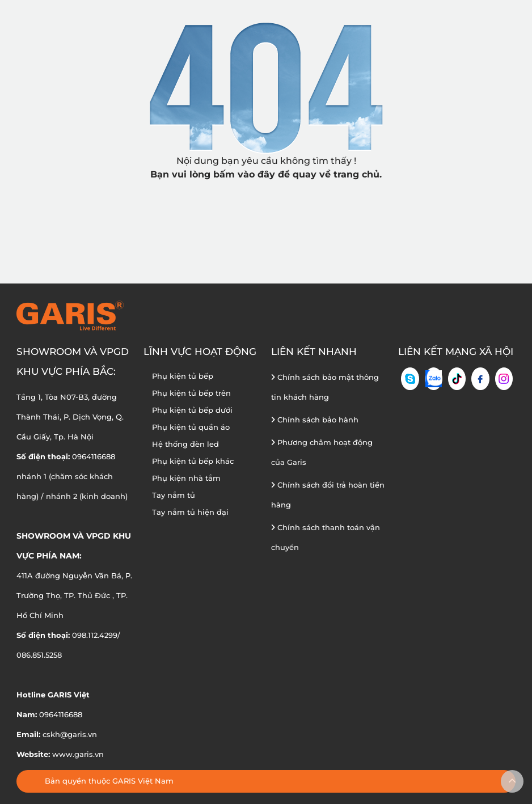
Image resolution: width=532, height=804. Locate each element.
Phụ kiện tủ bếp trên (191, 393)
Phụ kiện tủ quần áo (191, 427)
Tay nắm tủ (174, 495)
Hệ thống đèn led (185, 444)
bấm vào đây (244, 174)
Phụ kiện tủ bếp (183, 376)
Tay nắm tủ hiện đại (190, 512)
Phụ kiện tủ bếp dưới (192, 410)
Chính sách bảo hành (315, 420)
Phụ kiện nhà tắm (186, 478)
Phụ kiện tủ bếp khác (193, 461)
